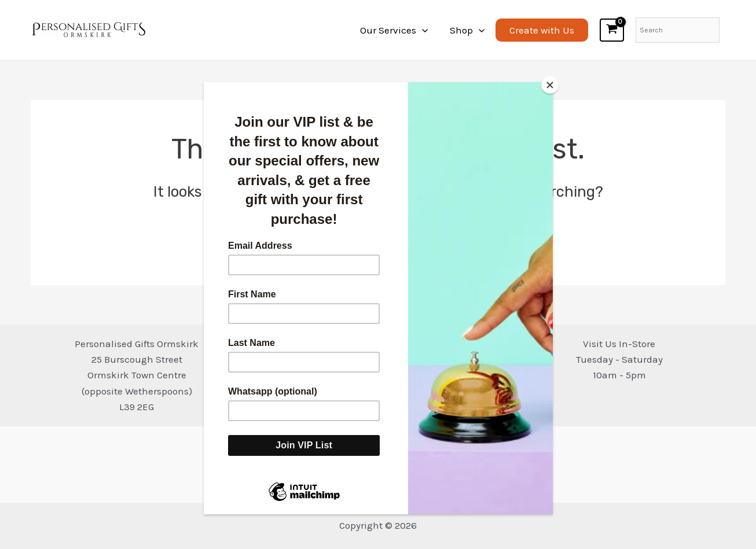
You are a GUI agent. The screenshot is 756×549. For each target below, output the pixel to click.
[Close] (550, 85)
